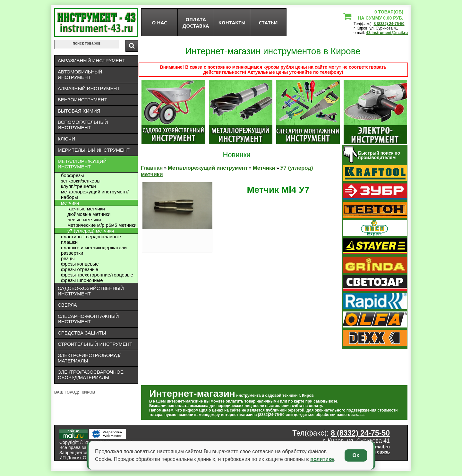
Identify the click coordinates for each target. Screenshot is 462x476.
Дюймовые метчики (89, 214)
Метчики (70, 203)
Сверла (67, 305)
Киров (89, 392)
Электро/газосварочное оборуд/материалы (91, 375)
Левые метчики (84, 220)
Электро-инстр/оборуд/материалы (89, 358)
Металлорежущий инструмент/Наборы (95, 194)
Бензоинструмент (82, 100)
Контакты (232, 22)
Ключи (66, 139)
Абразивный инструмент (91, 60)
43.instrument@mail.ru (387, 33)
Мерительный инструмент (94, 150)
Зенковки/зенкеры (81, 181)
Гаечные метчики (86, 209)
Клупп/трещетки (78, 186)
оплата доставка (196, 22)
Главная (152, 168)
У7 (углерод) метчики (91, 231)
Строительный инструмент (95, 344)
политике (322, 459)
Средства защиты (82, 333)
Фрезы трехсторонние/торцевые (97, 275)
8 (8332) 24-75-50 (389, 24)
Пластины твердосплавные (91, 237)
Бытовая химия (79, 111)
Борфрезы (73, 175)
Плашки (69, 242)
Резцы (68, 258)
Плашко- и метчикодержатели (94, 247)
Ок (356, 455)
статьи (268, 22)
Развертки (72, 253)
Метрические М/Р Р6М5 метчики (102, 225)
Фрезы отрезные (80, 269)
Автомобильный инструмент (80, 74)
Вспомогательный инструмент (83, 125)
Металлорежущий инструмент (82, 164)
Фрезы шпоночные (82, 280)
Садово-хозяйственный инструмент (91, 291)
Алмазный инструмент (89, 88)
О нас (159, 22)
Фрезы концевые (80, 264)
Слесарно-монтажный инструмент (88, 319)
